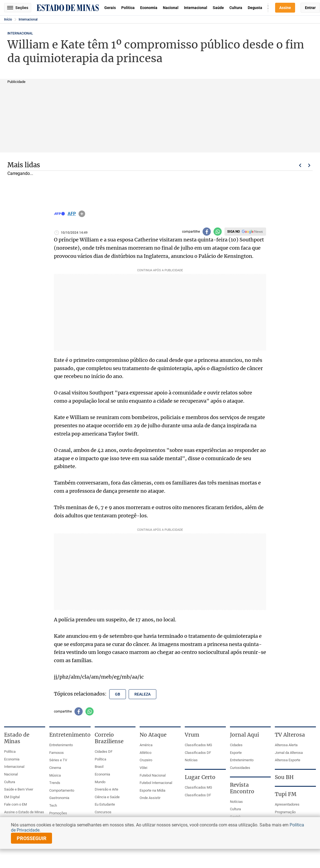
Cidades (236, 745)
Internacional (196, 8)
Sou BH (284, 777)
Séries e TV (58, 760)
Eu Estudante (105, 804)
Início (8, 19)
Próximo (309, 165)
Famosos (57, 753)
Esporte (236, 753)
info (82, 214)
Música (55, 775)
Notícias (191, 760)
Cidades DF (104, 752)
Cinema (55, 768)
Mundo (100, 782)
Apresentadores (287, 804)
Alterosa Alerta (286, 745)
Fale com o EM (15, 804)
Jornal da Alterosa (289, 753)
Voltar (300, 165)
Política (128, 8)
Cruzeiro (146, 760)
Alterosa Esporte (288, 760)
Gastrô (235, 817)
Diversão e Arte (106, 789)
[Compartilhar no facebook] (207, 232)
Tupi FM (286, 794)
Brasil (99, 767)
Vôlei (143, 768)
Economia (149, 8)
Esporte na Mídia (152, 790)
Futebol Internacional (156, 783)
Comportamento (62, 790)
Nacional (171, 8)
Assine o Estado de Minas (24, 812)
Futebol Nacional (153, 775)
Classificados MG (198, 745)
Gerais (110, 8)
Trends (55, 783)
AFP (72, 214)
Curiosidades (240, 768)
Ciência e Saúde (107, 797)
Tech (53, 805)
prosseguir (32, 838)
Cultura (236, 8)
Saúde (218, 8)
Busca (268, 8)
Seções (18, 8)
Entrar (310, 8)
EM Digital (12, 797)
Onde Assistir (150, 798)
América (146, 745)
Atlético (145, 753)
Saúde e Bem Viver (19, 789)
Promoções (58, 813)
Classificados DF (198, 753)
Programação (285, 812)
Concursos (103, 812)
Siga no (233, 232)
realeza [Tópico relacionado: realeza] (142, 694)
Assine (285, 8)
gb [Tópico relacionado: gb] (118, 694)
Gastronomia (59, 798)
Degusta (255, 8)
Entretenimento (61, 745)
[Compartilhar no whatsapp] (218, 232)
